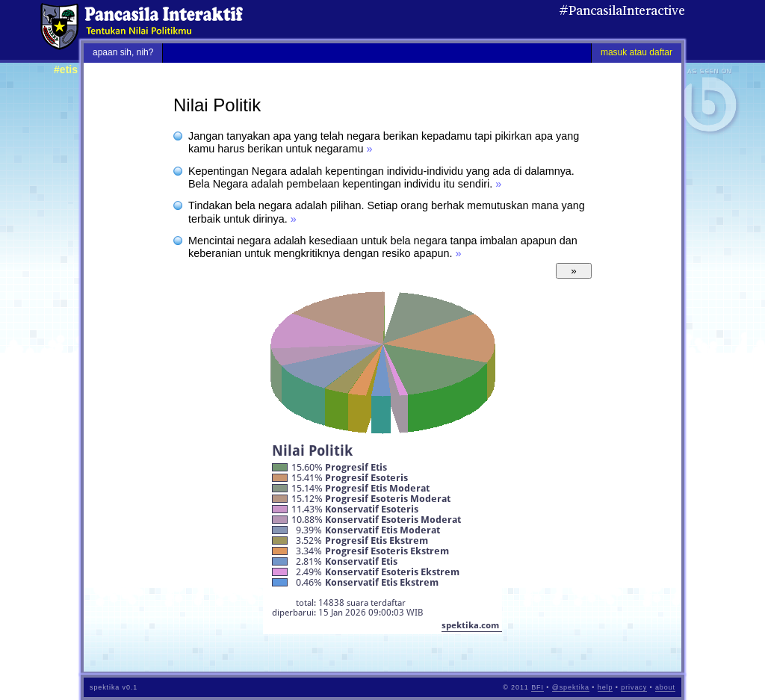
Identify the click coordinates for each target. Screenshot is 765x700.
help (606, 687)
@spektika (571, 687)
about (665, 687)
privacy (634, 687)
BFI (538, 687)
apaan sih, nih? (123, 52)
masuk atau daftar (637, 52)
